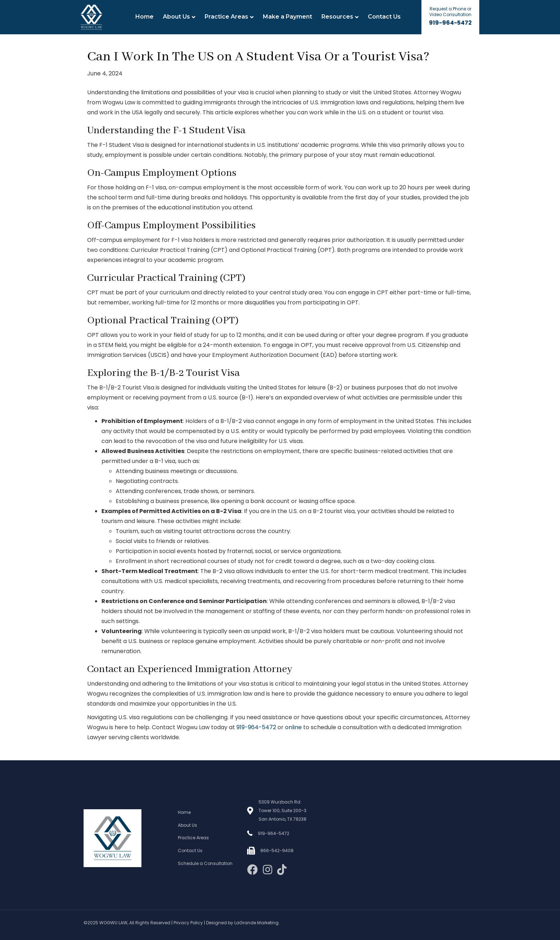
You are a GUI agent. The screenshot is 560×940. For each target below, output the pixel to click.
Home (144, 17)
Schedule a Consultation (205, 863)
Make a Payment (287, 17)
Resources (337, 17)
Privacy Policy (188, 923)
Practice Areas (226, 17)
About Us (176, 17)
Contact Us (384, 17)
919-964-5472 (450, 23)
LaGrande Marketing (256, 923)
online (293, 727)
